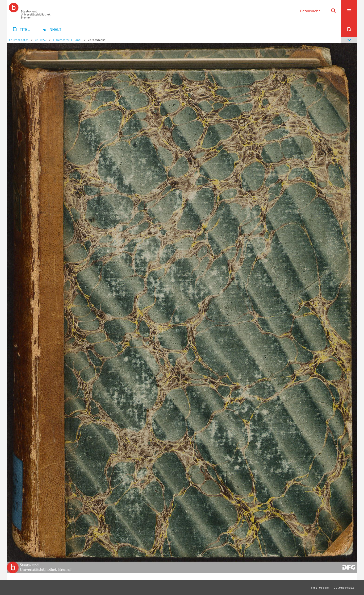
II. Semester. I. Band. (67, 40)
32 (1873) (41, 40)
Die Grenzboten (18, 40)
